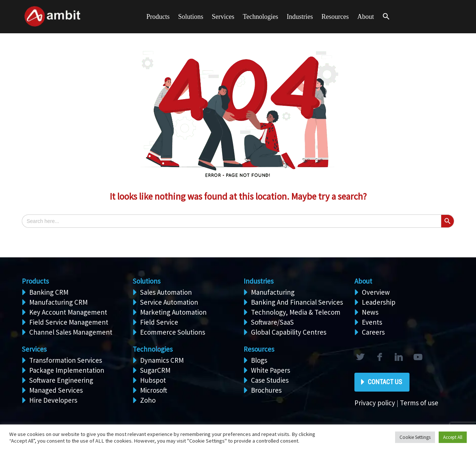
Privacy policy (375, 403)
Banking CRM (49, 292)
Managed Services (56, 390)
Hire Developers (53, 400)
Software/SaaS (272, 322)
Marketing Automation (173, 312)
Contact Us (385, 382)
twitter (360, 357)
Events (372, 322)
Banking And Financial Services (297, 302)
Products (158, 17)
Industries (300, 17)
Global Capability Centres (289, 332)
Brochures (266, 390)
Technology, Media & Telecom (296, 312)
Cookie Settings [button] (415, 437)
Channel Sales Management (71, 332)
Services (34, 349)
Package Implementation (67, 370)
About (366, 17)
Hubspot (153, 380)
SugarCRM (155, 370)
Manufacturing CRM (58, 302)
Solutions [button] (191, 17)
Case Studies (270, 380)
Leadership (379, 302)
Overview (376, 292)
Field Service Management (69, 322)
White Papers (271, 370)
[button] (386, 17)
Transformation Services (66, 360)
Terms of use (419, 403)
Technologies (261, 17)
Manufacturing (273, 292)
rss (418, 357)
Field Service (159, 322)
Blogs (259, 360)
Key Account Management (68, 312)
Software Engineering (61, 380)
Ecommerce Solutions (173, 332)
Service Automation (169, 302)
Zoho (148, 400)
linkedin (398, 357)
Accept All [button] (453, 437)
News (370, 312)
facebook (379, 357)
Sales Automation (166, 292)
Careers (373, 332)
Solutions (147, 281)
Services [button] (223, 17)
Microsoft (154, 390)
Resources (335, 17)
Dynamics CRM (162, 360)
